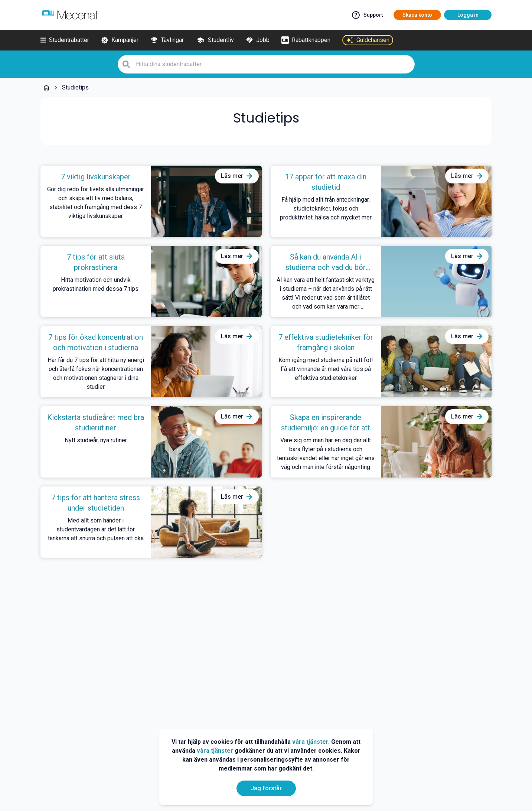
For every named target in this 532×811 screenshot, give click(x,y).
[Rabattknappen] (306, 40)
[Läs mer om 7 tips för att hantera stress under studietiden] (237, 497)
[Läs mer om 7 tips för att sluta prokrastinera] (237, 256)
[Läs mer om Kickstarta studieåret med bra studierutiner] (237, 417)
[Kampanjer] (120, 40)
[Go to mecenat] (70, 15)
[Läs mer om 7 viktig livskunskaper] (237, 176)
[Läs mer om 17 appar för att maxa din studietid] (467, 176)
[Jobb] (258, 40)
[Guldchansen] (368, 40)
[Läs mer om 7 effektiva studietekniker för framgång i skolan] (467, 336)
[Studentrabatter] (65, 40)
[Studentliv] (215, 40)
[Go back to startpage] (46, 88)
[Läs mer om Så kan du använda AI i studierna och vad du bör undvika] (467, 256)
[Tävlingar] (167, 40)
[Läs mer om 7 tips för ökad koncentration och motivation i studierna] (237, 336)
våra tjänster (310, 742)
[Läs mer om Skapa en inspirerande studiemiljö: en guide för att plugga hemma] (467, 417)
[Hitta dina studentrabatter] (273, 64)
